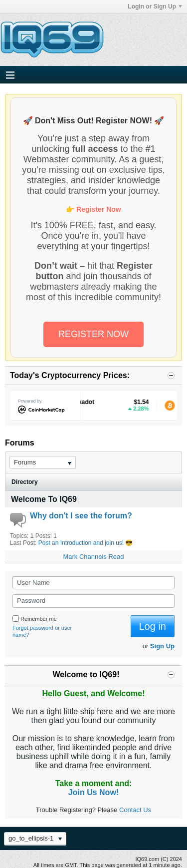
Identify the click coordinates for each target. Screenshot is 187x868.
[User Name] (93, 583)
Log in (153, 626)
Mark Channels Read (93, 557)
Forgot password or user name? (42, 631)
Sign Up (162, 646)
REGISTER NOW (93, 334)
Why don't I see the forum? (81, 516)
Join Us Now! (93, 792)
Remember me (35, 619)
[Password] (93, 601)
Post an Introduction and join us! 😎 (86, 543)
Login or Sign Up (155, 6)
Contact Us (135, 810)
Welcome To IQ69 (44, 499)
